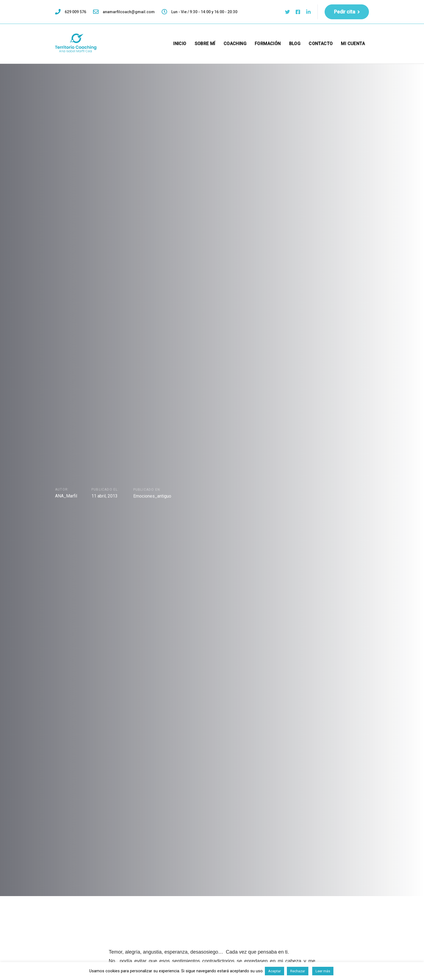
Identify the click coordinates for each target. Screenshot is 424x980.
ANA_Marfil (66, 496)
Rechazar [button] (298, 971)
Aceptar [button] (274, 971)
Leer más (323, 971)
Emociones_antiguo (152, 497)
